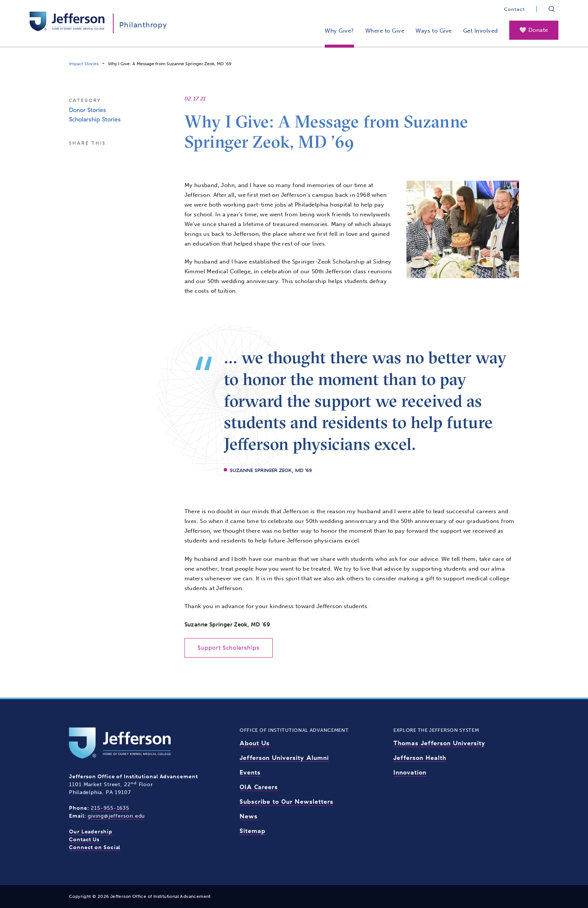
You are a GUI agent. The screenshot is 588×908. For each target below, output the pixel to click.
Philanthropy (143, 25)
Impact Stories (84, 64)
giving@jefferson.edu (116, 816)
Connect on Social (95, 847)
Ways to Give (433, 31)
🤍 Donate (534, 30)
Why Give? (339, 31)
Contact (514, 9)
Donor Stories (88, 110)
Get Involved (481, 31)
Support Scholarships (229, 648)
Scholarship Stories (95, 119)
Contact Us (84, 840)
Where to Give (385, 31)
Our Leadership (91, 832)
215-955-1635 (110, 808)
